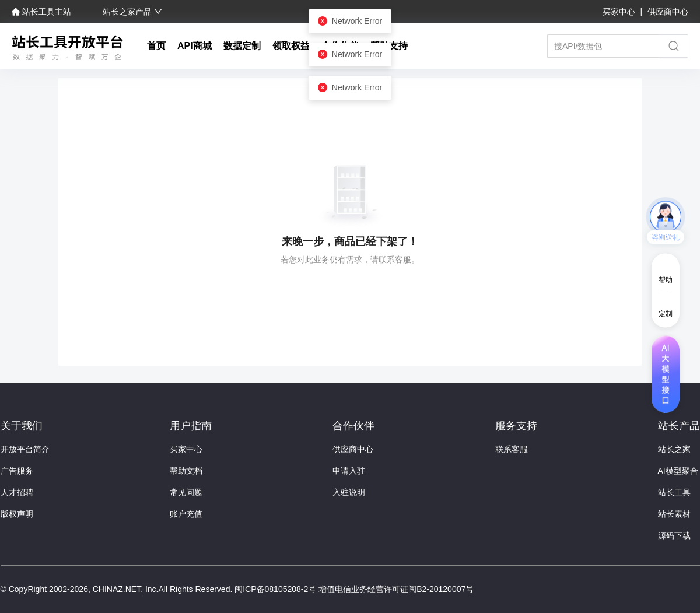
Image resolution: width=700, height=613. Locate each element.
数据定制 (242, 46)
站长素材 (674, 514)
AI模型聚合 (678, 471)
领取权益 (291, 46)
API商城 (195, 46)
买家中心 (620, 12)
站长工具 (674, 492)
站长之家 (674, 449)
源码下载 (674, 535)
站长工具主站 (43, 12)
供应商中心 (668, 12)
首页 (156, 46)
